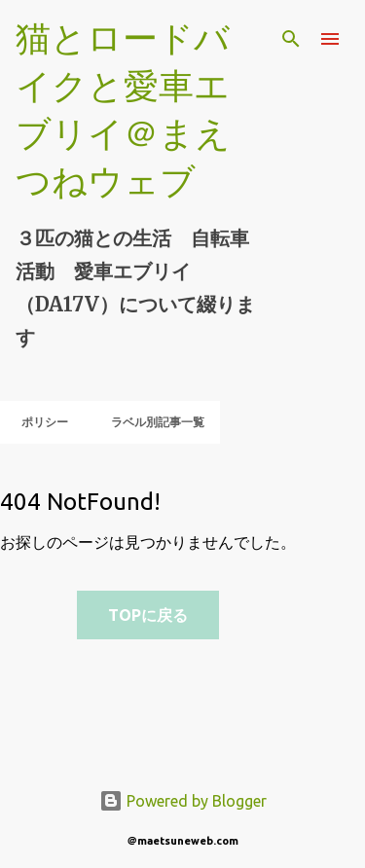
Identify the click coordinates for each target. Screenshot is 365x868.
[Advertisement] (77, 713)
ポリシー (39, 422)
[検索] (291, 39)
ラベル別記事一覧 (152, 422)
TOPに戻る (148, 615)
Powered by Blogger (183, 801)
